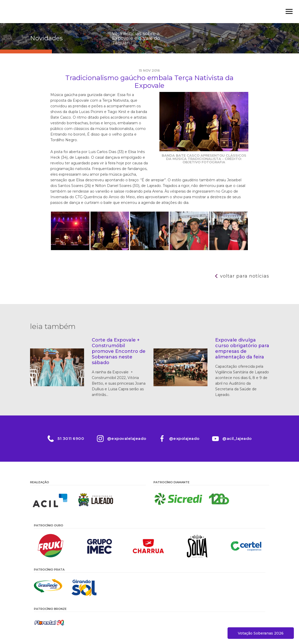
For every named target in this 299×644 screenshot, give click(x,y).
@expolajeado (184, 438)
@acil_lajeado (237, 438)
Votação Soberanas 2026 (261, 633)
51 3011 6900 (71, 438)
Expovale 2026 (46, 12)
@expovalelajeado (126, 438)
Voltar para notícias (245, 276)
